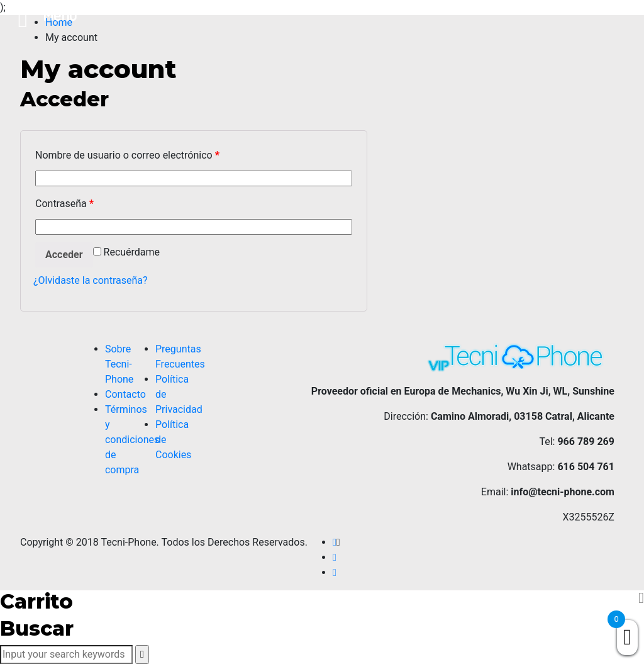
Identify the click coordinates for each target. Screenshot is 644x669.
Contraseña (64, 204)
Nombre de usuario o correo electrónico (127, 155)
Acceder (64, 255)
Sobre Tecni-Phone (119, 364)
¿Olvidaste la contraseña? (91, 280)
